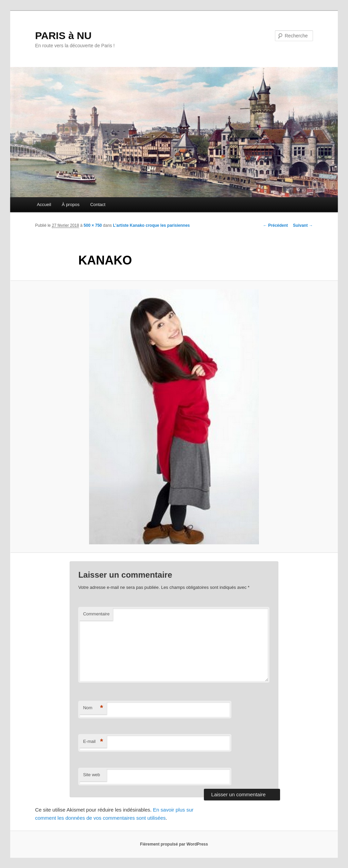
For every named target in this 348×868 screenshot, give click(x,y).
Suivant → (303, 225)
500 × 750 (93, 225)
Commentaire (96, 614)
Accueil (44, 205)
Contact (98, 205)
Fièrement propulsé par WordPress (174, 844)
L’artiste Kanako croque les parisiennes (151, 225)
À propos (71, 205)
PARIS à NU (63, 36)
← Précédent (275, 225)
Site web (91, 775)
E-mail (93, 742)
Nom (93, 708)
